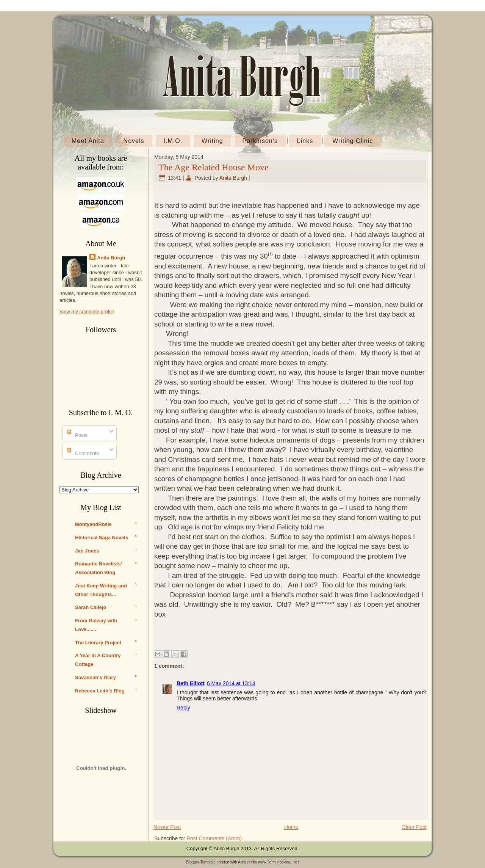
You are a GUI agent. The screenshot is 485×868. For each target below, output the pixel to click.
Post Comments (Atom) (214, 838)
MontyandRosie (93, 524)
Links (305, 141)
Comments (83, 453)
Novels (134, 141)
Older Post (414, 827)
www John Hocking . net (278, 862)
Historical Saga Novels (102, 538)
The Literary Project (98, 643)
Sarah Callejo (91, 607)
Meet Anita (88, 141)
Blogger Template (201, 862)
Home (291, 827)
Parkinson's (260, 141)
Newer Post (167, 827)
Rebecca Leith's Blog (100, 691)
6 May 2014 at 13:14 (231, 683)
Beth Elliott (191, 683)
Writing (212, 141)
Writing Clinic (353, 141)
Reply (183, 708)
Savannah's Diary (95, 677)
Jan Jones (87, 551)
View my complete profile (87, 312)
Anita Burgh (111, 258)
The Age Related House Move (214, 167)
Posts (77, 435)
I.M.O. (173, 141)
